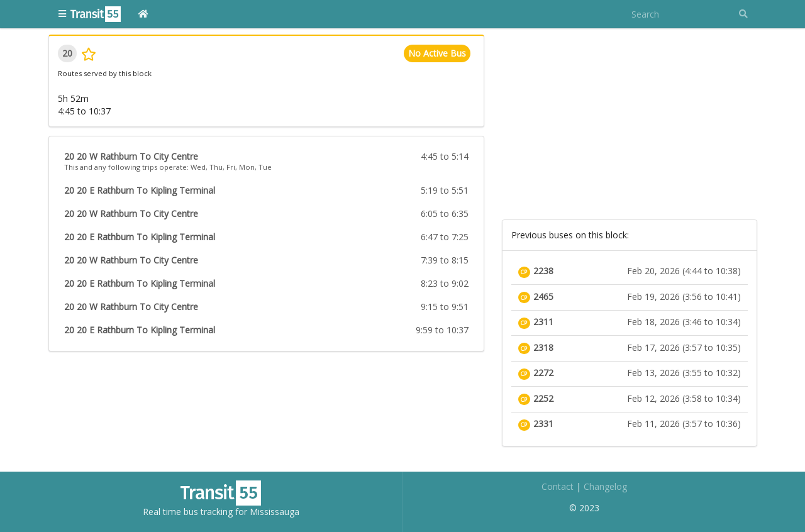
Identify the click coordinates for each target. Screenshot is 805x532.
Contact (558, 486)
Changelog (605, 486)
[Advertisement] (629, 123)
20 (67, 53)
